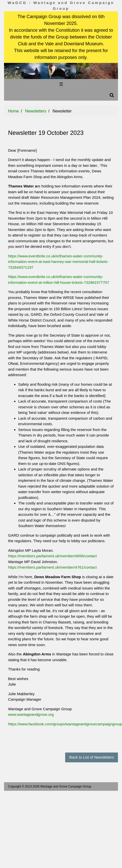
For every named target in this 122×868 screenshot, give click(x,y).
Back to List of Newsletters (92, 757)
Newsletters (36, 111)
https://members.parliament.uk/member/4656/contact (52, 556)
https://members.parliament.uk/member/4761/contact (52, 567)
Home (14, 111)
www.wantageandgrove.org (31, 714)
